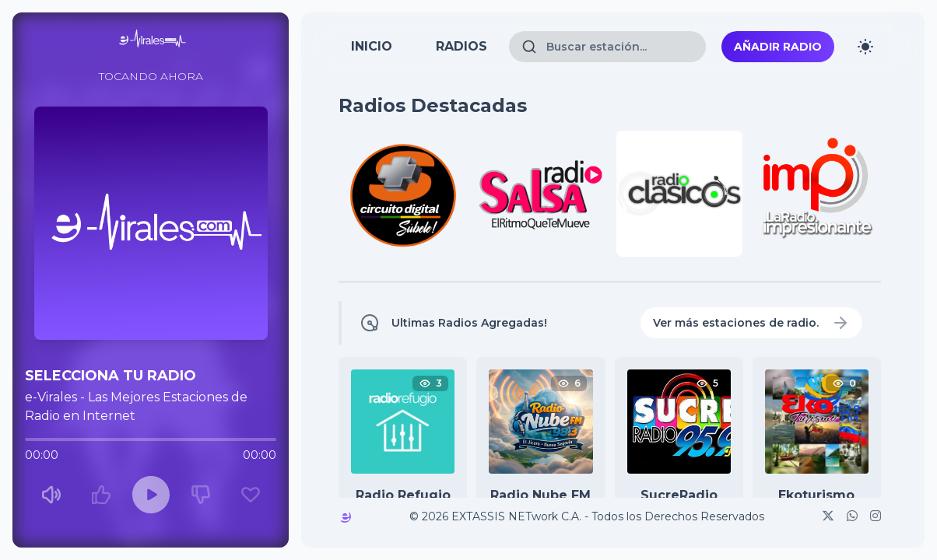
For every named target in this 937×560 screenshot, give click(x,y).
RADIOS (461, 46)
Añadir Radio (778, 47)
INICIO (372, 46)
